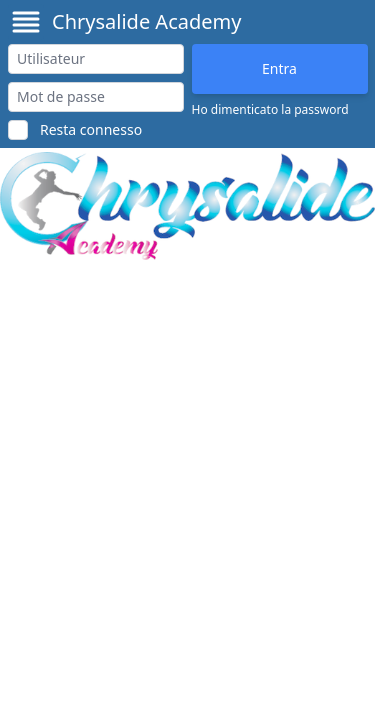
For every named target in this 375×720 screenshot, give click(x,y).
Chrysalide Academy (146, 21)
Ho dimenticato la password (270, 110)
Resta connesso (91, 129)
